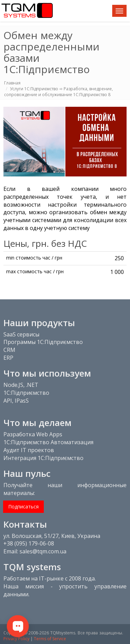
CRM (9, 350)
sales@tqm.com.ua (43, 551)
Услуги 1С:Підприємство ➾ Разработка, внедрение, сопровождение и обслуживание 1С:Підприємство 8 (58, 92)
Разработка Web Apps (33, 434)
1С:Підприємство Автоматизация (48, 442)
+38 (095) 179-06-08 (29, 543)
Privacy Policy (16, 639)
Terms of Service (50, 639)
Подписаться (23, 507)
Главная (12, 83)
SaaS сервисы (21, 334)
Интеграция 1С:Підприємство (43, 458)
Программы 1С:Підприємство (43, 342)
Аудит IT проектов (29, 450)
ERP (8, 358)
